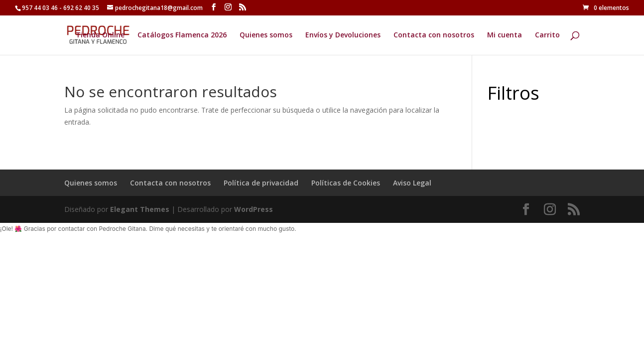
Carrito (547, 35)
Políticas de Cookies (346, 183)
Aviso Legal (412, 183)
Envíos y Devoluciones (343, 35)
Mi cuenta (505, 35)
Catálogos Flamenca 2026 (182, 35)
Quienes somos (266, 35)
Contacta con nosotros (434, 35)
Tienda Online (100, 35)
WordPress (254, 209)
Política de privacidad (261, 183)
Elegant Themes (140, 209)
